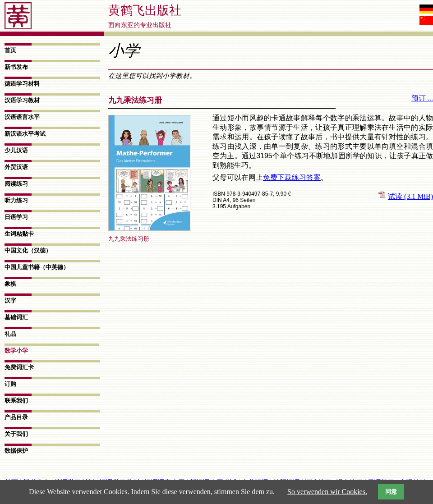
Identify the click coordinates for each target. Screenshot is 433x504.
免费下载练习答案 (292, 177)
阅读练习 (16, 184)
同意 (391, 492)
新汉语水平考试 (25, 134)
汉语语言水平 (22, 117)
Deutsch (426, 9)
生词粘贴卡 (19, 234)
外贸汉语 (16, 167)
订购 (10, 384)
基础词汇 (16, 317)
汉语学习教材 (22, 100)
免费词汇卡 (19, 367)
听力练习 (16, 200)
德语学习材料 (22, 84)
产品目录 (16, 417)
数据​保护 (16, 451)
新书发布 (16, 67)
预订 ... (422, 98)
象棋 (10, 284)
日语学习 (16, 217)
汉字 (10, 300)
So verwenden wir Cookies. (327, 492)
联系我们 (16, 401)
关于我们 (16, 434)
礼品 (10, 334)
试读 (410, 196)
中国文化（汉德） (28, 250)
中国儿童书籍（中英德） (37, 267)
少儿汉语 (16, 150)
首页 (10, 50)
